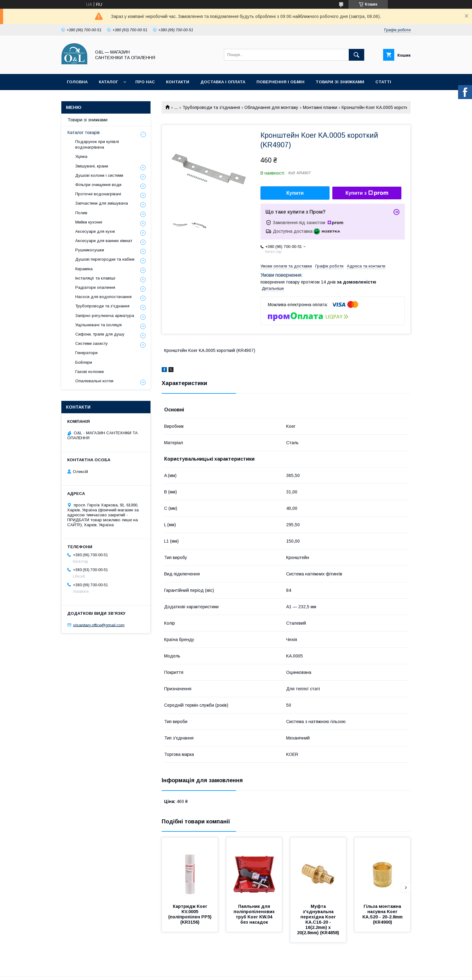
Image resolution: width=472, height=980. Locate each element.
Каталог (108, 82)
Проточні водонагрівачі (98, 194)
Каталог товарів (84, 132)
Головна (77, 82)
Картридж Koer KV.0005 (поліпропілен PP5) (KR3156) (190, 914)
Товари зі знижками (340, 82)
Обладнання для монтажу (271, 107)
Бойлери (84, 362)
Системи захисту (92, 343)
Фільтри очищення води (98, 185)
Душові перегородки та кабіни (105, 259)
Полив (81, 213)
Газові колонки (90, 372)
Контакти (178, 82)
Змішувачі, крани (92, 166)
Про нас (145, 82)
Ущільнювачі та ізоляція (98, 325)
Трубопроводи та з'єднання (211, 107)
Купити (295, 193)
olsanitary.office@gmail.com (99, 625)
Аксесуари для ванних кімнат (104, 241)
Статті (383, 82)
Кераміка (84, 269)
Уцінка (81, 156)
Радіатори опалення (95, 287)
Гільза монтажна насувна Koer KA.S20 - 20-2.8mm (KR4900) (383, 914)
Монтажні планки (320, 107)
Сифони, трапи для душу (100, 334)
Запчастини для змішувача (102, 203)
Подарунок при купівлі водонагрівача (97, 144)
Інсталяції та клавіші (95, 278)
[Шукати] (356, 55)
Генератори (86, 353)
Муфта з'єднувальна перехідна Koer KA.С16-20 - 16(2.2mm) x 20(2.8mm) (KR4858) (318, 919)
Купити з (367, 193)
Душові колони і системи (99, 175)
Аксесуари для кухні (95, 231)
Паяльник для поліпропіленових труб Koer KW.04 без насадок (255, 914)
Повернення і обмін (280, 82)
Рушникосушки (90, 250)
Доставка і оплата (223, 82)
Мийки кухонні (89, 222)
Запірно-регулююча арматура (105, 316)
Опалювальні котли (94, 381)
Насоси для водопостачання (103, 297)
